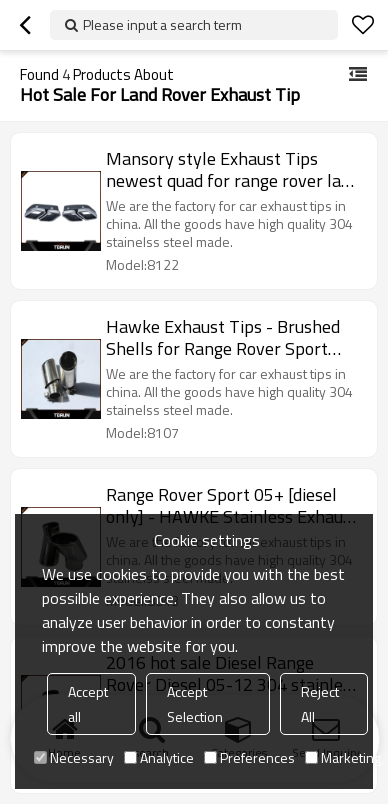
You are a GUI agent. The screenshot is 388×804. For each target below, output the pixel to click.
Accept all (88, 704)
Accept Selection (195, 704)
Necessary (74, 757)
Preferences (249, 757)
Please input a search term (162, 24)
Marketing (343, 757)
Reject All (320, 704)
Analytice (159, 757)
